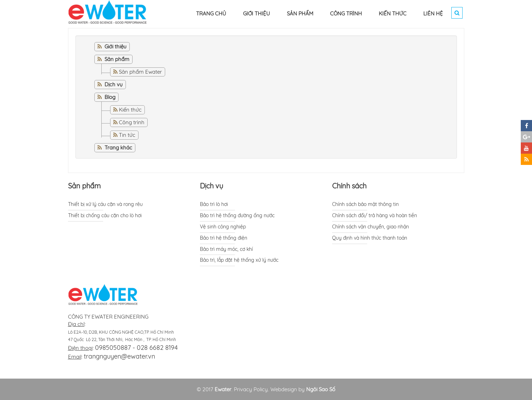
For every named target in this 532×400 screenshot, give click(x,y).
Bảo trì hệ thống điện (224, 238)
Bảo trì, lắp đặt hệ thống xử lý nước (239, 260)
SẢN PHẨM (300, 14)
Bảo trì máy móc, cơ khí (226, 249)
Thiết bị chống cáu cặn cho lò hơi (105, 215)
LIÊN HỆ (433, 14)
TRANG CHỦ (211, 14)
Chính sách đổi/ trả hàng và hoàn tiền (375, 215)
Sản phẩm (84, 186)
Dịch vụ (211, 186)
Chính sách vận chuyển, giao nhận (371, 227)
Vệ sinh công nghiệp (223, 227)
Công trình (132, 122)
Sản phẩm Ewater (140, 72)
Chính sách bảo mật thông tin (365, 204)
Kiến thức (130, 110)
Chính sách (349, 186)
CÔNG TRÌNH (346, 14)
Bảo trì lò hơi (214, 204)
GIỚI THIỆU (257, 14)
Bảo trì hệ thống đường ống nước (237, 215)
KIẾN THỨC (393, 14)
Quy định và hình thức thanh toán (370, 238)
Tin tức (127, 135)
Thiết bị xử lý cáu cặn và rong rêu (105, 204)
